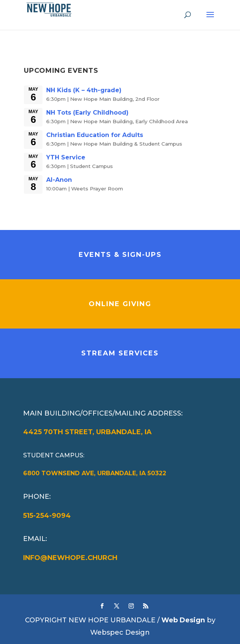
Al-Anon (59, 180)
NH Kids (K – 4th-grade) (84, 90)
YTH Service (66, 157)
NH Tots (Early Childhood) (87, 113)
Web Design (183, 620)
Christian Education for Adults (95, 135)
